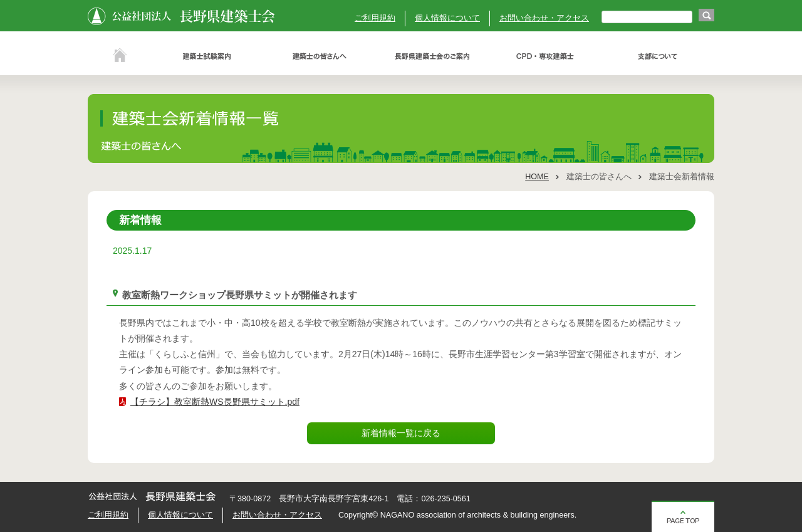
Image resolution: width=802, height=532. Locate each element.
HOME (537, 177)
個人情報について (447, 18)
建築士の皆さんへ (320, 56)
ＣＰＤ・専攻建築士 (545, 56)
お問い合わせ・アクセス (544, 18)
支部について (658, 56)
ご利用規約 (375, 18)
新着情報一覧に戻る (401, 433)
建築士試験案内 (207, 56)
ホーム (119, 56)
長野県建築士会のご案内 (432, 56)
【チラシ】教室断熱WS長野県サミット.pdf (215, 402)
